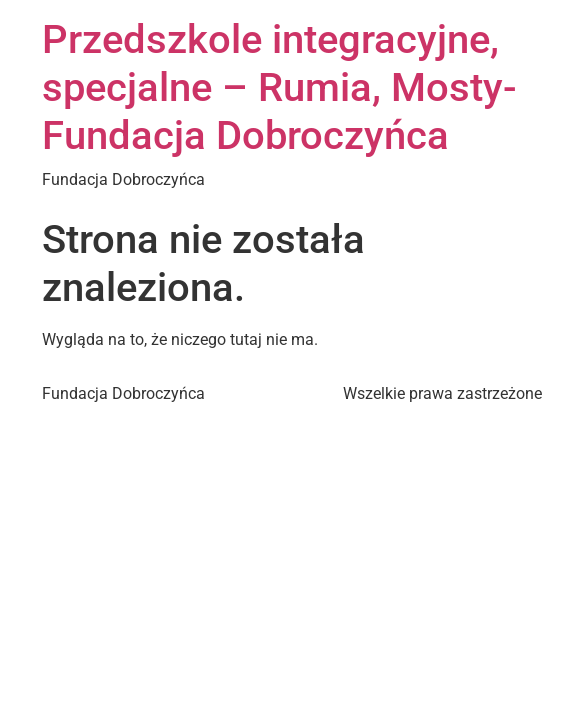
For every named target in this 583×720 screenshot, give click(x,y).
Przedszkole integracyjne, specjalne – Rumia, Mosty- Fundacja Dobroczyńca (279, 87)
